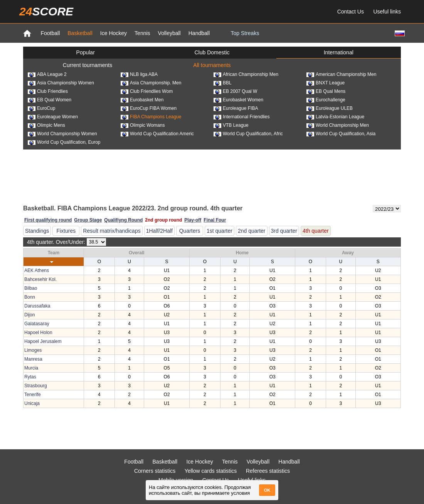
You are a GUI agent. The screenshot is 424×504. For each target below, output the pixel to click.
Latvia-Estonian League (335, 117)
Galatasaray (37, 324)
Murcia (31, 368)
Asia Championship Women (61, 83)
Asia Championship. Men (151, 83)
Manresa (33, 359)
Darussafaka (37, 306)
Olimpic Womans (143, 125)
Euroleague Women (53, 117)
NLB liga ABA (139, 74)
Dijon (29, 315)
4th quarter (316, 231)
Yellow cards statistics (211, 471)
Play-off (193, 220)
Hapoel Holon (38, 333)
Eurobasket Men (142, 100)
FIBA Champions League (151, 117)
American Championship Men (341, 74)
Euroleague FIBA (236, 108)
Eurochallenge (326, 100)
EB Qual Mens (326, 91)
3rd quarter (284, 231)
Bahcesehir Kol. (40, 279)
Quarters (190, 231)
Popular (86, 52)
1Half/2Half (159, 231)
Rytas (30, 377)
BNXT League (326, 83)
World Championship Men (338, 125)
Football (50, 33)
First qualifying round (48, 220)
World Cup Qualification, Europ (64, 142)
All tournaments (212, 65)
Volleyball (169, 33)
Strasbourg (36, 386)
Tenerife (33, 395)
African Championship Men (246, 74)
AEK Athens (37, 270)
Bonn (30, 297)
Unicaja (32, 403)
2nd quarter (252, 231)
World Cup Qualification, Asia (341, 134)
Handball (199, 33)
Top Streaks (245, 33)
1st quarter (220, 231)
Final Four (215, 220)
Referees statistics (268, 471)
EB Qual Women (50, 100)
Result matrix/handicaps (112, 231)
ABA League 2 (47, 74)
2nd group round (163, 220)
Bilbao (31, 288)
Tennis (142, 33)
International (339, 52)
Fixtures (66, 231)
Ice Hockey (114, 33)
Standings (37, 231)
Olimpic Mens (46, 125)
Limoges (33, 350)
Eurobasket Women (238, 100)
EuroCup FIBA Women (149, 108)
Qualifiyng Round (123, 220)
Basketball (80, 33)
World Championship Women (62, 134)
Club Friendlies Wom (147, 91)
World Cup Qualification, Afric (248, 134)
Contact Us (351, 12)
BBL (223, 83)
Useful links (387, 12)
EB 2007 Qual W (235, 91)
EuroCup (41, 108)
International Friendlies (241, 117)
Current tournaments (87, 65)
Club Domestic (212, 52)
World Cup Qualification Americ (157, 134)
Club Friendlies (48, 91)
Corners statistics (155, 471)
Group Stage (88, 220)
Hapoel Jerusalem (43, 341)
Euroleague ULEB (330, 108)
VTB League (231, 125)
